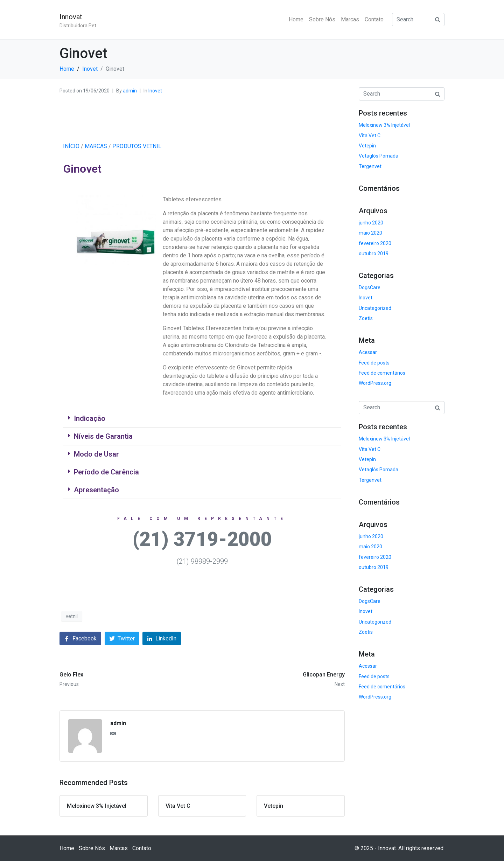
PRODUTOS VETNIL (137, 146)
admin (130, 91)
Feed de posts (374, 363)
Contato (374, 19)
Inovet (155, 91)
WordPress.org (375, 383)
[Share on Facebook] (80, 638)
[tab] (202, 419)
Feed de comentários (382, 373)
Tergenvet (370, 166)
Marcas (350, 19)
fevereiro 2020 (375, 243)
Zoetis (366, 318)
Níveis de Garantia (103, 436)
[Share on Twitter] (122, 638)
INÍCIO (71, 146)
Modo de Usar (96, 454)
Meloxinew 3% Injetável (384, 125)
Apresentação (96, 490)
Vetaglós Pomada (379, 156)
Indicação (90, 418)
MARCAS (96, 146)
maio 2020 (370, 233)
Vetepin (367, 146)
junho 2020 (371, 223)
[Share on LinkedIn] (162, 638)
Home (296, 19)
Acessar (368, 352)
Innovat (71, 17)
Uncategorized (375, 308)
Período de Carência (106, 472)
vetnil (72, 616)
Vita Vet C (370, 136)
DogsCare (370, 287)
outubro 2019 (374, 254)
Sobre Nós (322, 19)
